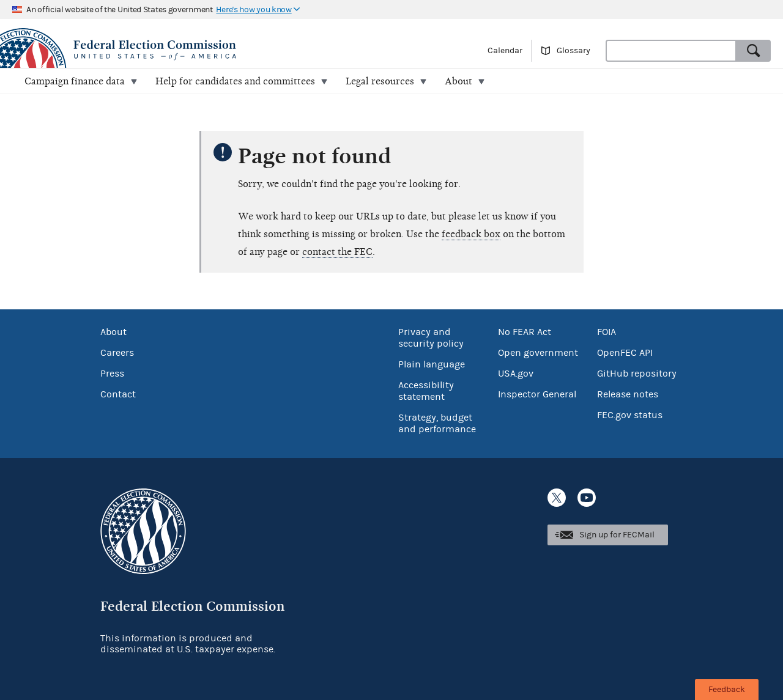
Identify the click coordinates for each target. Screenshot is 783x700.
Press (112, 374)
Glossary (573, 51)
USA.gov (516, 374)
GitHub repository (637, 374)
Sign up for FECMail (617, 535)
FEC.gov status (630, 415)
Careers (117, 353)
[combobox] (671, 51)
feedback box (471, 234)
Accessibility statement (426, 391)
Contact (118, 394)
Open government (538, 353)
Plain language (432, 364)
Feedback (727, 690)
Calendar (505, 51)
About (113, 332)
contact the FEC (337, 252)
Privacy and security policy (431, 338)
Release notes (628, 394)
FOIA (607, 332)
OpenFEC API (625, 353)
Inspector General (537, 394)
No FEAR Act (525, 332)
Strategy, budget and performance (437, 423)
